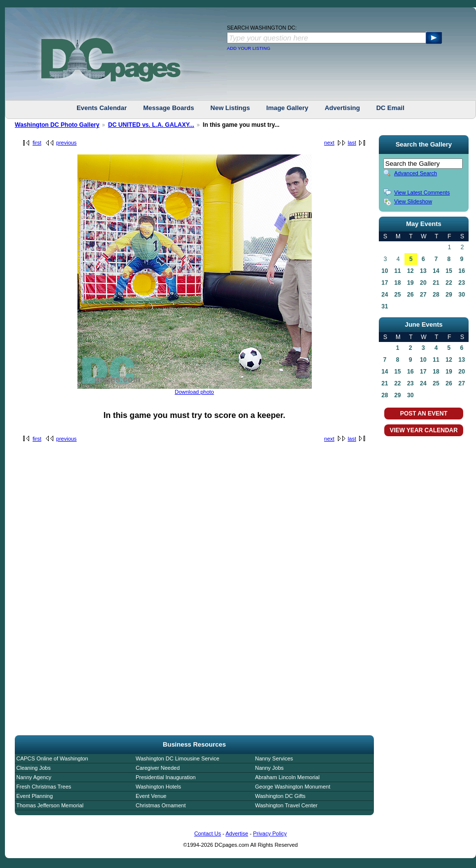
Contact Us (208, 833)
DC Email (390, 108)
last (352, 143)
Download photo (194, 392)
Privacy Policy (270, 833)
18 (397, 283)
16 (461, 271)
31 (384, 306)
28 (436, 295)
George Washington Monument (293, 787)
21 (436, 283)
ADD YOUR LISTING (249, 48)
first (37, 143)
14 (436, 271)
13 (423, 271)
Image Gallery (287, 108)
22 (449, 283)
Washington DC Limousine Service (178, 758)
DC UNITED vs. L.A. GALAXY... (151, 125)
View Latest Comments (422, 192)
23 (461, 283)
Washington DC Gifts (280, 796)
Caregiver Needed (158, 768)
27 (423, 295)
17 (384, 283)
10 (384, 271)
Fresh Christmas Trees (44, 787)
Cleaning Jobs (34, 768)
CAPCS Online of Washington (52, 758)
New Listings (230, 108)
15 (449, 271)
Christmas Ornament (161, 805)
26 (410, 295)
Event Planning (35, 796)
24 (384, 295)
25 (397, 295)
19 (410, 283)
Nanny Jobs (269, 768)
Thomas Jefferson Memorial (50, 805)
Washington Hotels (158, 787)
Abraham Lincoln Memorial (287, 777)
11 (397, 271)
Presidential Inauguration (166, 777)
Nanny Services (274, 758)
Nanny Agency (34, 777)
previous (67, 143)
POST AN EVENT (424, 414)
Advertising (342, 108)
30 (461, 295)
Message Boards (168, 108)
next (329, 143)
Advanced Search (416, 173)
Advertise (237, 833)
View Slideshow (413, 201)
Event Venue (151, 796)
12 (410, 271)
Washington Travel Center (286, 805)
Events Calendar (102, 108)
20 (423, 283)
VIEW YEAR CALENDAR (424, 430)
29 (449, 295)
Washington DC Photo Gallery (57, 125)
